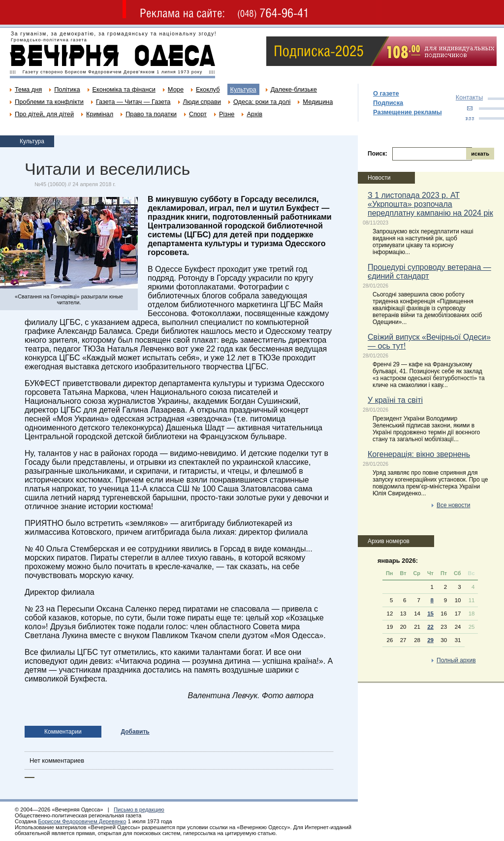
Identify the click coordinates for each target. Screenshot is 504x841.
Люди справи (202, 102)
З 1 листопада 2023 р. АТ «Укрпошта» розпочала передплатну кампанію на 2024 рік (430, 204)
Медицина (318, 102)
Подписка (388, 103)
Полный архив (456, 660)
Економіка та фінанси (124, 89)
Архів (254, 114)
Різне (227, 114)
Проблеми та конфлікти (49, 102)
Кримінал (100, 114)
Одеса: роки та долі (262, 102)
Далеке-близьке (294, 89)
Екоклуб (208, 89)
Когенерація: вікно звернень (419, 454)
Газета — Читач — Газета (133, 102)
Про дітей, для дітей (44, 114)
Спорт (198, 114)
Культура (243, 89)
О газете (386, 93)
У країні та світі (395, 400)
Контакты (469, 97)
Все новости (453, 505)
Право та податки (151, 114)
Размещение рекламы (408, 112)
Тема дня (28, 89)
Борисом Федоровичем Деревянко (82, 821)
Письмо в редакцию (139, 809)
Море (176, 89)
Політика (67, 89)
